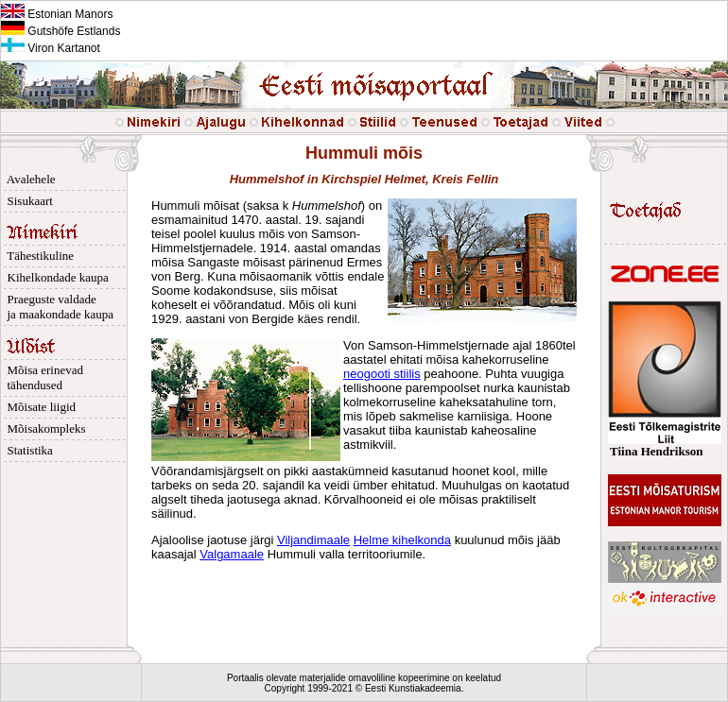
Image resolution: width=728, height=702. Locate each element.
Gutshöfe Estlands (61, 31)
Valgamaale (232, 554)
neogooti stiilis (382, 374)
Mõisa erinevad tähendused (42, 377)
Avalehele (28, 179)
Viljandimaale (313, 540)
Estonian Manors (57, 14)
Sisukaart (27, 201)
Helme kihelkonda (402, 540)
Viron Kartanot (51, 48)
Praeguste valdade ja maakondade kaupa (57, 307)
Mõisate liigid (38, 407)
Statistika (27, 450)
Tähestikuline (37, 256)
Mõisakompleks (43, 428)
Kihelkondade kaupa (55, 277)
